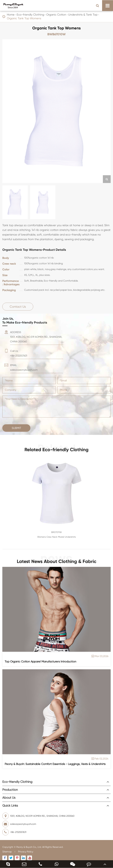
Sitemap (7, 852)
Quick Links (10, 806)
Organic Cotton (56, 15)
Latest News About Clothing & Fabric (57, 561)
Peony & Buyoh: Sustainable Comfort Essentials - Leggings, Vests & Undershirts (55, 764)
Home (11, 15)
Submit (16, 428)
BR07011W (56, 532)
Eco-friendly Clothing (30, 15)
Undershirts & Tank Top (83, 15)
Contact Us (18, 307)
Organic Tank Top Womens (24, 18)
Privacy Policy (26, 852)
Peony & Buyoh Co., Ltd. (29, 847)
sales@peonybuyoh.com (19, 824)
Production (10, 790)
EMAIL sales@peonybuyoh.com (24, 367)
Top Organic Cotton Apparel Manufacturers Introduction (40, 661)
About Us (9, 798)
